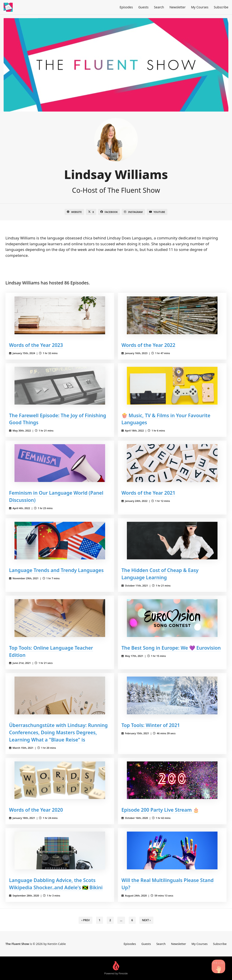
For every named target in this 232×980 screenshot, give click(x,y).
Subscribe (221, 7)
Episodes (126, 7)
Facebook (109, 212)
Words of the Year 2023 (36, 345)
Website (74, 212)
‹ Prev (86, 920)
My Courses (200, 7)
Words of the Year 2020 (36, 810)
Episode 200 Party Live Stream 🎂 (160, 810)
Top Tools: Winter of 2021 (151, 725)
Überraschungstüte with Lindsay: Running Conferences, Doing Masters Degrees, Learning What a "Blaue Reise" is (58, 732)
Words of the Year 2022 (148, 345)
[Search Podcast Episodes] (218, 966)
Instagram (133, 212)
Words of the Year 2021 (148, 493)
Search (159, 7)
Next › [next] (146, 920)
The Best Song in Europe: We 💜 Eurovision (171, 648)
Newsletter (178, 7)
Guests (143, 7)
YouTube (157, 212)
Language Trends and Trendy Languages (56, 570)
